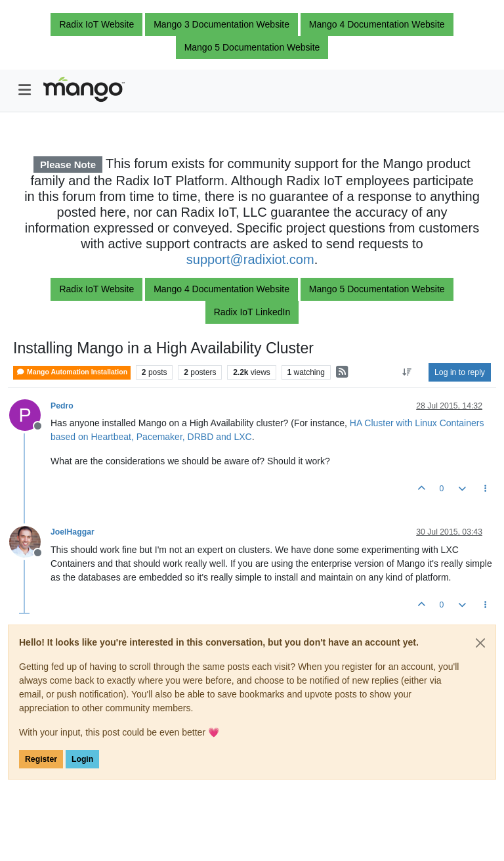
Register (41, 759)
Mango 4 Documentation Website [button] (377, 24)
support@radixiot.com (250, 259)
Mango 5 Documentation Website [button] (252, 47)
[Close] (480, 643)
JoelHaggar (73, 532)
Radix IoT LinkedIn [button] (252, 312)
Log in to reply (460, 372)
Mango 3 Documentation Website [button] (221, 24)
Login (82, 759)
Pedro (62, 406)
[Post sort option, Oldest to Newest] (407, 372)
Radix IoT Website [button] (96, 24)
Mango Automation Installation (72, 372)
